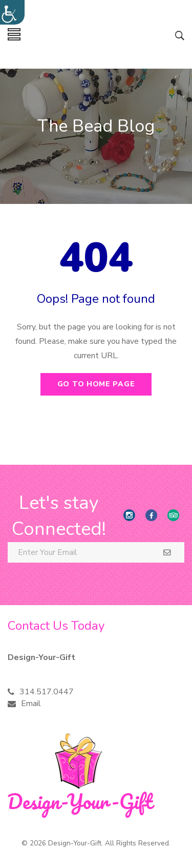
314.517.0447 (47, 692)
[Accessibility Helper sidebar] (12, 12)
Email (31, 704)
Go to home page (96, 384)
